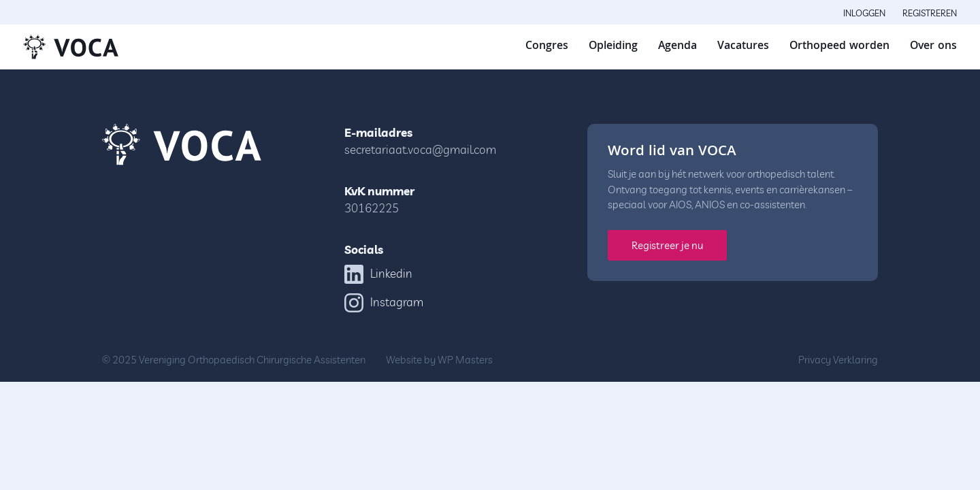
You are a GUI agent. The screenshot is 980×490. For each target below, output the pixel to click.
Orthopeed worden (839, 47)
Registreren (930, 13)
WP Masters (465, 360)
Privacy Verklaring (838, 360)
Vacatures (743, 47)
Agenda (677, 47)
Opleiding (613, 47)
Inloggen (864, 13)
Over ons (933, 47)
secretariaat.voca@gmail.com (420, 149)
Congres (547, 47)
